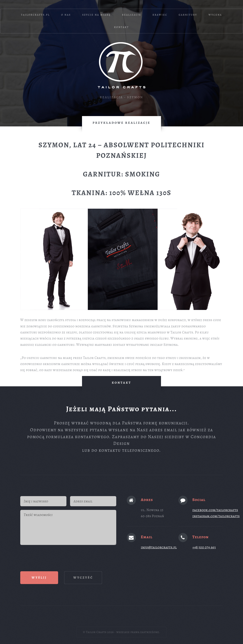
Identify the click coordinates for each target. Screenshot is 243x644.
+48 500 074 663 (204, 547)
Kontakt (121, 27)
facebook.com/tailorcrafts (215, 510)
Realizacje (132, 15)
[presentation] (51, 556)
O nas (66, 15)
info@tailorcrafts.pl (159, 547)
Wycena (215, 15)
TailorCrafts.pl (35, 15)
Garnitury (188, 15)
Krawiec (160, 15)
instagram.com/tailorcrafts (216, 516)
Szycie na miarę (96, 15)
